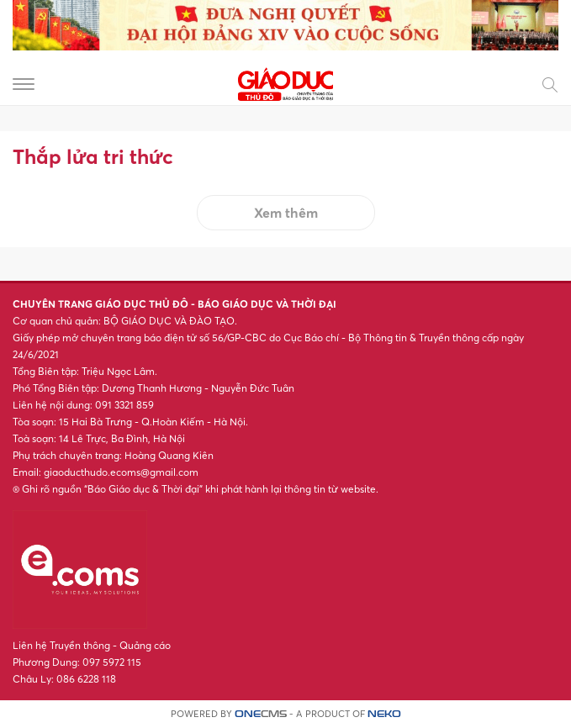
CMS (261, 714)
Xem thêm (286, 213)
